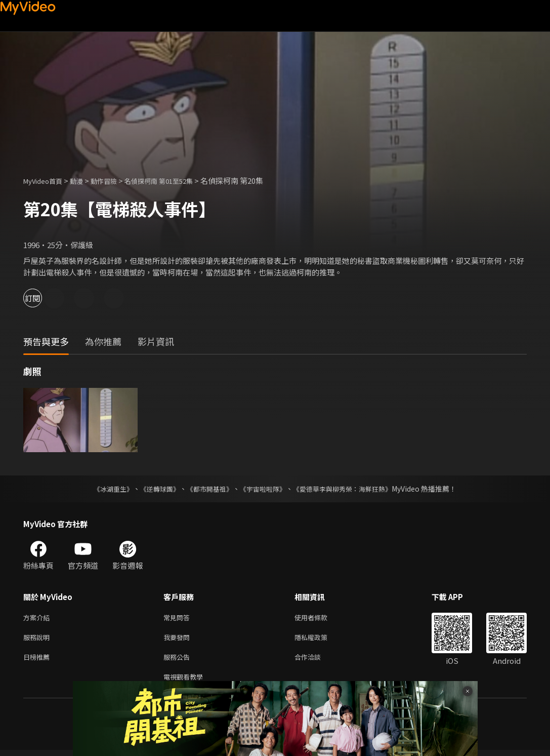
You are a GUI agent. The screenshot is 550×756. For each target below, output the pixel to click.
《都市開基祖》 (207, 489)
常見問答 (179, 618)
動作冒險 (115, 181)
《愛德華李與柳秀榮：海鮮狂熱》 (349, 489)
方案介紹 (38, 618)
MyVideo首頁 (46, 181)
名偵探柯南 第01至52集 (177, 181)
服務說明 (38, 639)
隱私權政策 (320, 639)
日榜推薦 (38, 661)
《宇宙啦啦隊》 (264, 489)
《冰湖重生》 (105, 489)
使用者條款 (320, 618)
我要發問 (179, 639)
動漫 (84, 181)
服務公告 (179, 661)
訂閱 (44, 298)
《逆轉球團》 (154, 489)
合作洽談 (316, 661)
